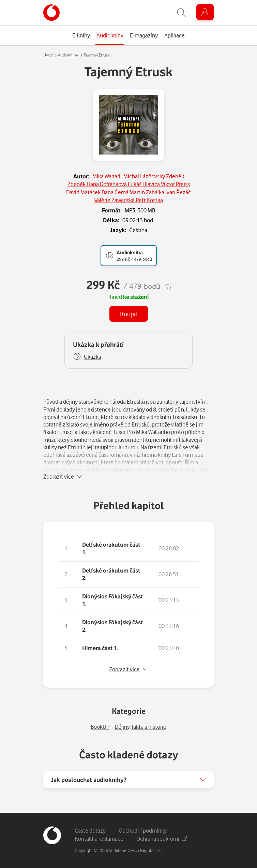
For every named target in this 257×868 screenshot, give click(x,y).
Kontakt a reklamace (99, 839)
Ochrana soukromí (162, 839)
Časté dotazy (90, 830)
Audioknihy (68, 55)
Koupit (129, 314)
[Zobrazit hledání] (182, 13)
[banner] (51, 13)
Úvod (48, 55)
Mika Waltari (106, 176)
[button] (87, 357)
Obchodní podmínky (143, 830)
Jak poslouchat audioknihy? (89, 779)
